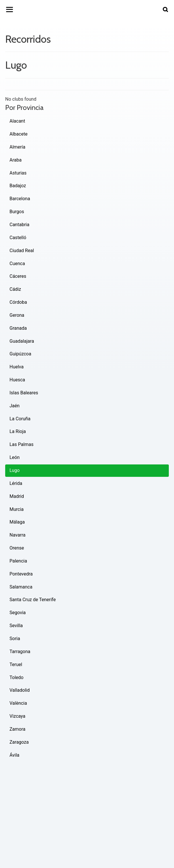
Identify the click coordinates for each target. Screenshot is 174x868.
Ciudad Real (22, 251)
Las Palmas (21, 444)
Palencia (18, 561)
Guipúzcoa (20, 354)
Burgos (17, 212)
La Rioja (18, 431)
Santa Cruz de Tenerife (33, 600)
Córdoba (18, 302)
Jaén (15, 406)
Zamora (17, 729)
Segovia (18, 613)
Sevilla (16, 626)
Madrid (17, 496)
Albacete (19, 134)
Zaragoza (19, 742)
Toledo (16, 677)
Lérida (16, 483)
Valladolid (20, 690)
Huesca (17, 380)
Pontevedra (21, 574)
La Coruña (20, 419)
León (15, 457)
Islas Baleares (24, 393)
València (18, 703)
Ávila (14, 755)
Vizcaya (17, 716)
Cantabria (19, 225)
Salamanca (21, 587)
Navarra (18, 535)
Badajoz (18, 186)
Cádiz (15, 289)
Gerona (17, 315)
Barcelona (20, 199)
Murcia (17, 509)
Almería (17, 147)
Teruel (16, 664)
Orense (17, 548)
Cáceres (18, 276)
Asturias (18, 173)
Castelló (18, 238)
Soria (15, 639)
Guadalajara (22, 341)
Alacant (17, 121)
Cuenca (17, 264)
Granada (18, 328)
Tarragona (20, 652)
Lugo (15, 470)
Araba (16, 160)
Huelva (17, 367)
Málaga (17, 522)
